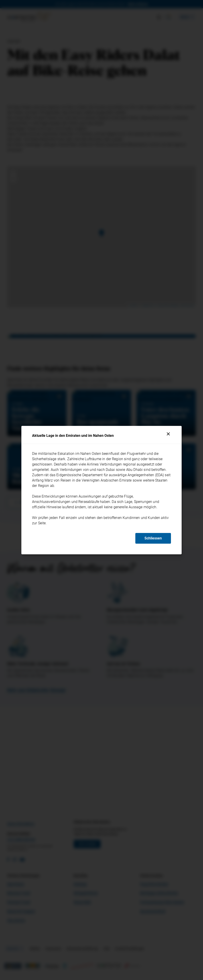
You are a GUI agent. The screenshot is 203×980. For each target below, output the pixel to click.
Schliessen (153, 538)
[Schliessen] (168, 434)
